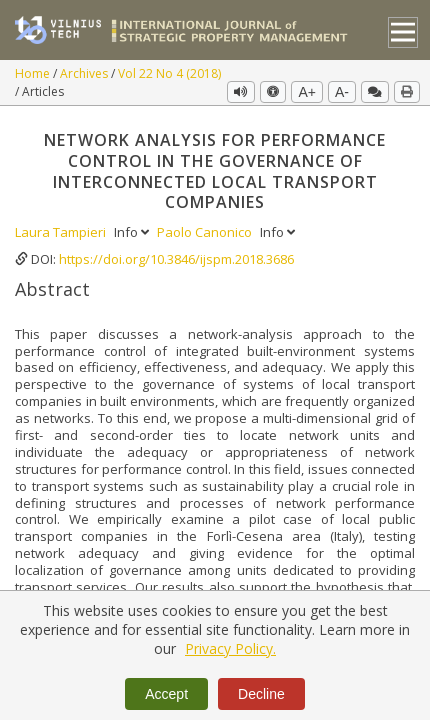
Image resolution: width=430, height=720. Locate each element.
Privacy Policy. (230, 648)
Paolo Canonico (206, 232)
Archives (85, 73)
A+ (307, 92)
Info (133, 232)
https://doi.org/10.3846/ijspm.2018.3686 (176, 259)
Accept (166, 694)
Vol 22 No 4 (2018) (169, 73)
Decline (261, 694)
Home (34, 73)
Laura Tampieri (62, 232)
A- (342, 92)
